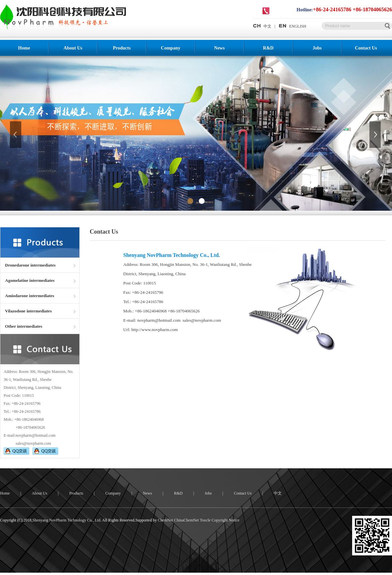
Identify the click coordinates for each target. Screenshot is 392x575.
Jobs (317, 48)
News (220, 48)
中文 (262, 26)
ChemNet (165, 520)
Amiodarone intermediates (30, 296)
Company (170, 48)
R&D (268, 48)
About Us (73, 48)
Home (24, 48)
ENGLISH (292, 26)
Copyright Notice (226, 520)
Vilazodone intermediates (28, 311)
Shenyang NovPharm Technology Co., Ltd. (67, 520)
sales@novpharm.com (33, 443)
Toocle (205, 520)
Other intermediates (24, 326)
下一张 (376, 135)
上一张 (16, 135)
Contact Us (366, 48)
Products (122, 48)
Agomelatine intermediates (30, 280)
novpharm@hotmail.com (36, 435)
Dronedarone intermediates (30, 265)
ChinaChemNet (187, 520)
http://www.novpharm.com (154, 330)
